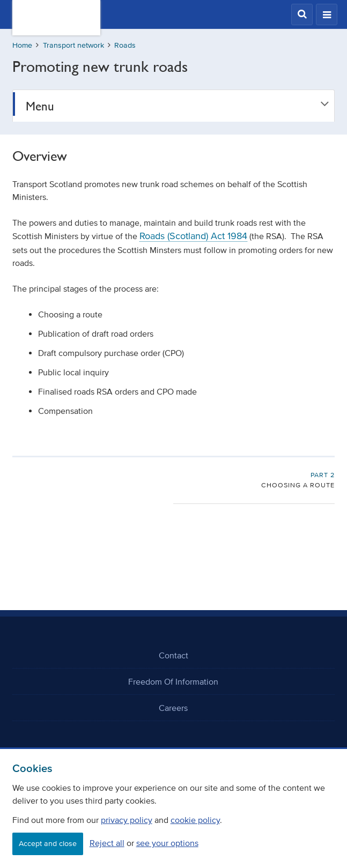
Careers (173, 708)
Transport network (73, 45)
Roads (125, 45)
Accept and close (48, 844)
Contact (173, 655)
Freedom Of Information (173, 681)
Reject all (107, 843)
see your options (167, 843)
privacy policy (127, 820)
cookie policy (195, 820)
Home (22, 45)
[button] (302, 14)
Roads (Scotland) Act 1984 (193, 236)
